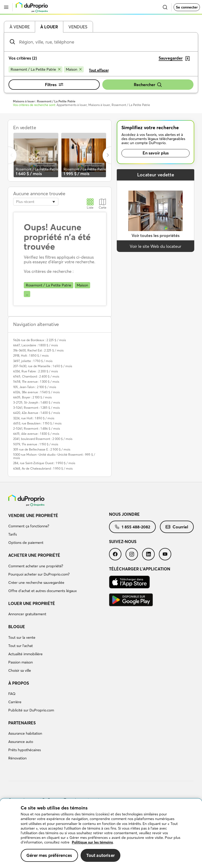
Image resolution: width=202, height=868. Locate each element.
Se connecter (187, 7)
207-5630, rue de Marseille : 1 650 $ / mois (43, 366)
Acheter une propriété (34, 555)
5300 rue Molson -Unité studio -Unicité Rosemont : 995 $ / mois (54, 456)
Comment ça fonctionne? (29, 526)
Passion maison (21, 662)
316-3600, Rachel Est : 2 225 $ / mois (38, 350)
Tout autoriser (100, 855)
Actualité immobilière (25, 654)
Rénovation (17, 758)
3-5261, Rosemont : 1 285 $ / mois (36, 408)
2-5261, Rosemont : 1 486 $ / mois (37, 428)
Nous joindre (124, 514)
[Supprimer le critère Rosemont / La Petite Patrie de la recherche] (36, 69)
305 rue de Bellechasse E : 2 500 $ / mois (42, 449)
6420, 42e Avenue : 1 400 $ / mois (37, 413)
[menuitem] (59, 530)
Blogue (17, 627)
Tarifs (13, 534)
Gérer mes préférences (49, 855)
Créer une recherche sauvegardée (36, 583)
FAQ (12, 694)
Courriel (177, 527)
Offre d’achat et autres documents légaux (42, 591)
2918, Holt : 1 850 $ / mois (31, 355)
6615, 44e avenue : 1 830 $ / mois (36, 434)
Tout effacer (99, 70)
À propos (19, 683)
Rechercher (148, 85)
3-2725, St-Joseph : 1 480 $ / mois (37, 402)
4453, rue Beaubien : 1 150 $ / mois (37, 423)
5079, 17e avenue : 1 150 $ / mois (36, 444)
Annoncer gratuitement (27, 614)
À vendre (20, 27)
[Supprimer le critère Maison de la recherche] (74, 69)
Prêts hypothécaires (25, 750)
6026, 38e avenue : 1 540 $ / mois (36, 392)
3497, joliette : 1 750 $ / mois (33, 361)
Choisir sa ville (20, 670)
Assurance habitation (25, 733)
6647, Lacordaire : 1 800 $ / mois (36, 345)
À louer (49, 27)
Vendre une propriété (33, 515)
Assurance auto (21, 742)
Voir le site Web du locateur (156, 246)
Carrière (15, 702)
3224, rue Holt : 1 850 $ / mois (34, 418)
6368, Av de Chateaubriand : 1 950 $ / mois (43, 468)
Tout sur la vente (22, 637)
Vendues (78, 27)
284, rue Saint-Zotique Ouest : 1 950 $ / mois (44, 463)
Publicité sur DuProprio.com (31, 710)
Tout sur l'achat (21, 646)
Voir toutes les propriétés (156, 235)
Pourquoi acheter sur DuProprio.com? (39, 574)
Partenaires (22, 723)
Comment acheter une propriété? (36, 566)
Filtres (54, 85)
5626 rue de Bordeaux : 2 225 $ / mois (40, 340)
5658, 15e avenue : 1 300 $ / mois (36, 382)
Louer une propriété (32, 603)
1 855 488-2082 (132, 527)
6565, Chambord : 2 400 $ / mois (36, 376)
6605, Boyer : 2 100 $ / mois (32, 397)
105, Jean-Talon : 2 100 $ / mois (35, 387)
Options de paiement (26, 543)
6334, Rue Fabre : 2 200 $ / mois (36, 371)
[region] (101, 833)
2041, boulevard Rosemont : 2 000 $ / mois (43, 439)
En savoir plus (156, 153)
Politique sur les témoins (92, 842)
